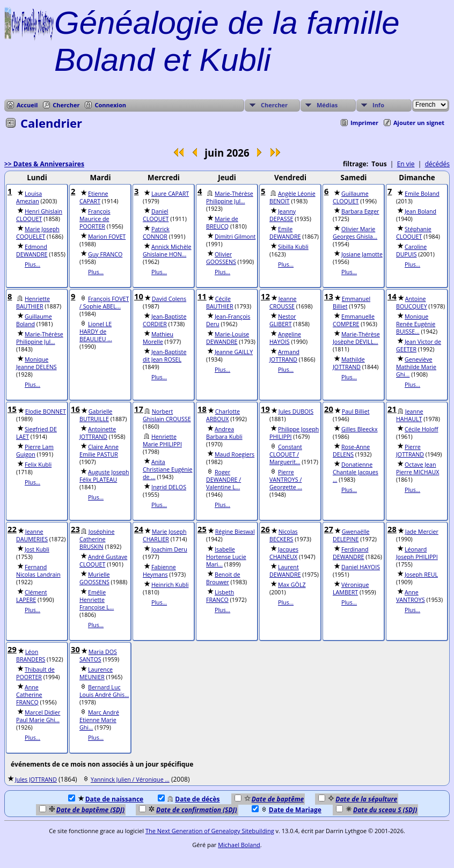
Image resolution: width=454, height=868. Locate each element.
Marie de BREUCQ (222, 223)
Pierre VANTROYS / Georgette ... (286, 480)
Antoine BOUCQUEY (412, 303)
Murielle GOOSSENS (95, 578)
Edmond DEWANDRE (32, 251)
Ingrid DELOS (169, 487)
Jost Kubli (37, 549)
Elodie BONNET (46, 411)
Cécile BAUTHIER (220, 303)
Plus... (32, 264)
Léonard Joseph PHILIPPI (417, 553)
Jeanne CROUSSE (283, 303)
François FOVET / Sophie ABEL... (104, 303)
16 (75, 409)
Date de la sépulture (358, 799)
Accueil (27, 105)
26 (265, 529)
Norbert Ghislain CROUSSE (167, 415)
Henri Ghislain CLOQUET (39, 215)
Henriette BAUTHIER (33, 303)
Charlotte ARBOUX (223, 415)
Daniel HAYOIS (361, 567)
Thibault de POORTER (35, 673)
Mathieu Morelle (158, 338)
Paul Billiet (356, 411)
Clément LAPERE (32, 596)
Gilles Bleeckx (359, 429)
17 (139, 409)
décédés (437, 164)
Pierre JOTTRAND (410, 451)
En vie (406, 164)
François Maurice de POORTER (95, 219)
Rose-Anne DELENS (351, 451)
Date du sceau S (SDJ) (376, 810)
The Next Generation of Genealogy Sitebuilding (210, 831)
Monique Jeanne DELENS (36, 363)
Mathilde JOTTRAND (349, 363)
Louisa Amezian (29, 197)
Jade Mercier (422, 532)
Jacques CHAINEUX (284, 553)
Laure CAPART (170, 194)
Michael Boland (239, 845)
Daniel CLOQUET (156, 215)
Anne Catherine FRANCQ (29, 695)
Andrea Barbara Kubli (224, 433)
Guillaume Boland (34, 320)
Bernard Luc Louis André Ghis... (104, 691)
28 (392, 529)
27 (329, 529)
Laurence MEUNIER (96, 673)
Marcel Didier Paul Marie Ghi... (38, 716)
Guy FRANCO (105, 254)
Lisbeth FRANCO (220, 596)
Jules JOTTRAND (36, 779)
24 (139, 529)
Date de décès (189, 799)
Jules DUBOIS (296, 411)
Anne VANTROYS (411, 596)
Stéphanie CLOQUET (414, 233)
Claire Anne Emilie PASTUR (99, 451)
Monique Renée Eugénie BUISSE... (416, 324)
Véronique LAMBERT (351, 589)
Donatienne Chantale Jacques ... (356, 472)
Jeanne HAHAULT (410, 415)
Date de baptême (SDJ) (82, 810)
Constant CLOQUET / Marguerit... (286, 454)
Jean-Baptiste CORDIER (164, 320)
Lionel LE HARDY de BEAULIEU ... (96, 332)
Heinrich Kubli (170, 585)
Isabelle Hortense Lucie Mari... (226, 557)
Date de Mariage (287, 810)
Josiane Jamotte (362, 254)
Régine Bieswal (235, 532)
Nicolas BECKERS (284, 535)
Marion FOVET (107, 237)
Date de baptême (269, 799)
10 (139, 296)
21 (392, 409)
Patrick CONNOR (156, 233)
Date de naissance (106, 799)
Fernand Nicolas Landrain (38, 571)
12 (265, 296)
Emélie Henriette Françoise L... (97, 600)
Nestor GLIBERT (283, 320)
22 (12, 529)
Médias (327, 105)
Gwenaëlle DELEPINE (351, 535)
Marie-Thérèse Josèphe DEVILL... (356, 338)
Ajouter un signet (419, 123)
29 (12, 649)
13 (329, 296)
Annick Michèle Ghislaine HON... (167, 251)
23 (75, 529)
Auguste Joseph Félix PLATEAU (104, 476)
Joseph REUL (421, 575)
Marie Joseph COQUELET (38, 233)
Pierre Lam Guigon (35, 451)
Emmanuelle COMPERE (354, 320)
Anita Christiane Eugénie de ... (168, 469)
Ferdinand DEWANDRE (351, 553)
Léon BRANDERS (31, 656)
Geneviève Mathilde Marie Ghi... (416, 367)
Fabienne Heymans (159, 571)
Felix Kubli (38, 465)
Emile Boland (422, 194)
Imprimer (364, 123)
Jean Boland (420, 211)
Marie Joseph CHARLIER (164, 535)
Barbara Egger (360, 211)
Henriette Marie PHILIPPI (162, 440)
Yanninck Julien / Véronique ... (130, 779)
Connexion (110, 105)
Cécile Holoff (421, 429)
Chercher (66, 105)
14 (392, 296)
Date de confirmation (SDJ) (188, 810)
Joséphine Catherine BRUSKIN (97, 539)
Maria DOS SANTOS (98, 656)
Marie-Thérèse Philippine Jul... (230, 197)
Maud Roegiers (235, 454)
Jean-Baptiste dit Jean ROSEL (164, 356)
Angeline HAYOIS (285, 338)
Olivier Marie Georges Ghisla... (355, 233)
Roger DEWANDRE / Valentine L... (224, 480)
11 (202, 296)
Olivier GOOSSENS (221, 258)
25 (202, 529)
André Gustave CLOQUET (103, 561)
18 (202, 409)
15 (12, 409)
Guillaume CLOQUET (351, 197)
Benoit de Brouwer (223, 578)
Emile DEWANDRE (285, 233)
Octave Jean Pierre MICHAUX (418, 468)
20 (329, 409)
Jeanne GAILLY (234, 352)
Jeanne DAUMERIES (32, 535)
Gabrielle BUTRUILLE (96, 415)
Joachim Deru (169, 549)
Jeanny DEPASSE (283, 215)
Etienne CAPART (94, 197)
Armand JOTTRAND (284, 356)
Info (378, 105)
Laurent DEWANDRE (285, 571)
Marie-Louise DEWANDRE (228, 338)
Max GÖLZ (292, 585)
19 (265, 409)
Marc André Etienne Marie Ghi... (99, 720)
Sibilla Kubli (293, 247)
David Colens (169, 299)
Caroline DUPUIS (411, 251)
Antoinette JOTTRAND (98, 433)
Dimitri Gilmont (235, 237)
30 (75, 649)
